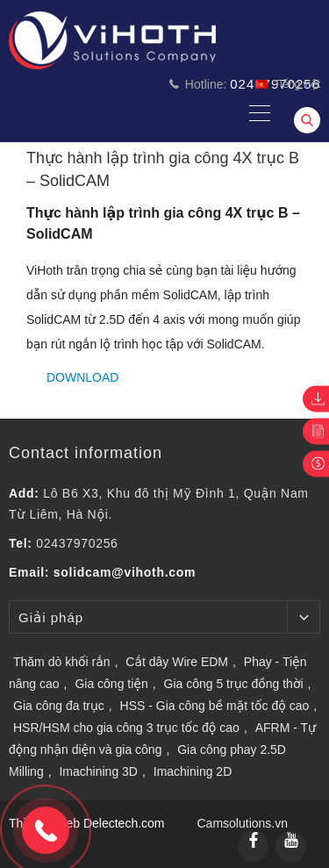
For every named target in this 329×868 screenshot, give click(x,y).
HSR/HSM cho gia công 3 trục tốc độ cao (126, 728)
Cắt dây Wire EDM (177, 662)
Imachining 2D (193, 771)
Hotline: (245, 84)
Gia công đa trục (59, 706)
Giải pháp (51, 617)
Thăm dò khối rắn (62, 662)
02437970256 (77, 543)
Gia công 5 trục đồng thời (234, 684)
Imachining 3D (98, 771)
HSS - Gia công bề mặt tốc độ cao (215, 706)
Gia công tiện (111, 684)
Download (82, 377)
